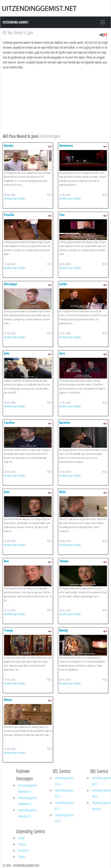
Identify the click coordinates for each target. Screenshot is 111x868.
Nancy (8, 700)
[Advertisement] (54, 101)
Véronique (10, 284)
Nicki (62, 492)
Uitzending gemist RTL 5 (64, 793)
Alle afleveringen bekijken (15, 199)
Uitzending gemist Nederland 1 (28, 788)
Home (21, 838)
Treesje (8, 630)
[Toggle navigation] (103, 22)
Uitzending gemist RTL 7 (64, 806)
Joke (7, 353)
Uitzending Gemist (16, 22)
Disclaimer (24, 850)
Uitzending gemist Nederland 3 (28, 813)
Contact (22, 844)
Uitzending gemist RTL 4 (64, 781)
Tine (62, 215)
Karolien (65, 423)
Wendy (64, 630)
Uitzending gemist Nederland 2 (28, 801)
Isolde (63, 284)
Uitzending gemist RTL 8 (64, 818)
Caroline (9, 423)
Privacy (22, 857)
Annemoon (66, 146)
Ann (6, 561)
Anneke (9, 146)
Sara (62, 353)
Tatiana (64, 561)
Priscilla (9, 215)
